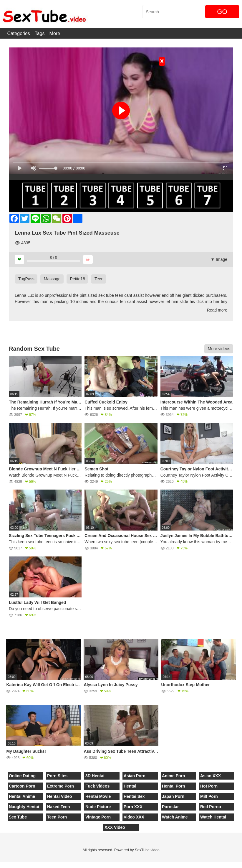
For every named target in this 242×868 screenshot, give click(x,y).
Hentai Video (60, 796)
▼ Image (219, 259)
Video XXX (134, 817)
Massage (52, 279)
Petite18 (78, 279)
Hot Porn (209, 786)
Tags (40, 33)
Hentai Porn (174, 786)
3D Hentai (95, 776)
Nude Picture (98, 807)
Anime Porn (174, 776)
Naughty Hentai (24, 807)
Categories (18, 33)
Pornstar (170, 807)
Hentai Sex (134, 796)
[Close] (0, 865)
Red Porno (211, 807)
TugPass (26, 279)
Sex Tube (18, 817)
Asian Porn (135, 776)
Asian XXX (210, 776)
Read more (217, 310)
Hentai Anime (22, 796)
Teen (99, 279)
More (55, 33)
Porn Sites (57, 776)
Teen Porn (57, 817)
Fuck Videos (97, 786)
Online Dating (22, 776)
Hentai (130, 786)
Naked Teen (59, 807)
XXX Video (115, 827)
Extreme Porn (60, 786)
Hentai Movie (98, 796)
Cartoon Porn (22, 786)
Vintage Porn (98, 817)
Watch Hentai (213, 817)
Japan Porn (173, 796)
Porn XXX (133, 807)
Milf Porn (209, 796)
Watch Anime (175, 817)
